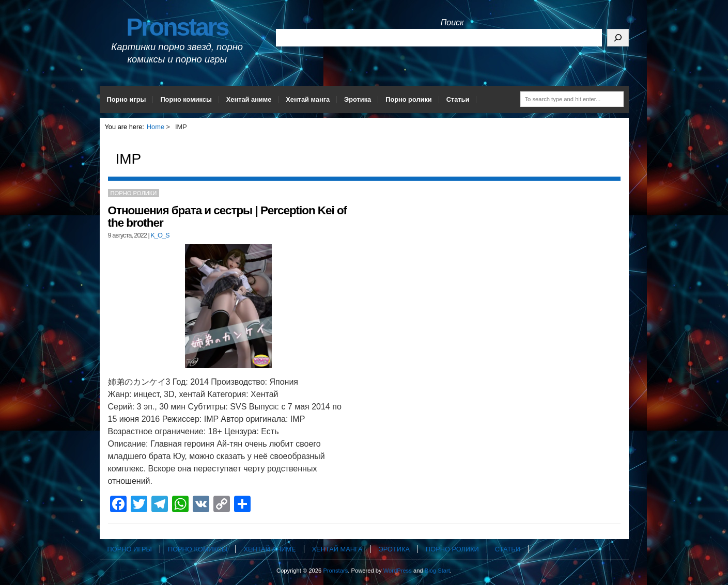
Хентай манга (308, 99)
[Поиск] (618, 38)
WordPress (398, 571)
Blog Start (437, 571)
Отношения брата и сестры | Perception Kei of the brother (228, 217)
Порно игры (127, 99)
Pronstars (177, 27)
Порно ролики (409, 99)
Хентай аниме (249, 99)
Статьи (458, 99)
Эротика (358, 99)
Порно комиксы (186, 99)
